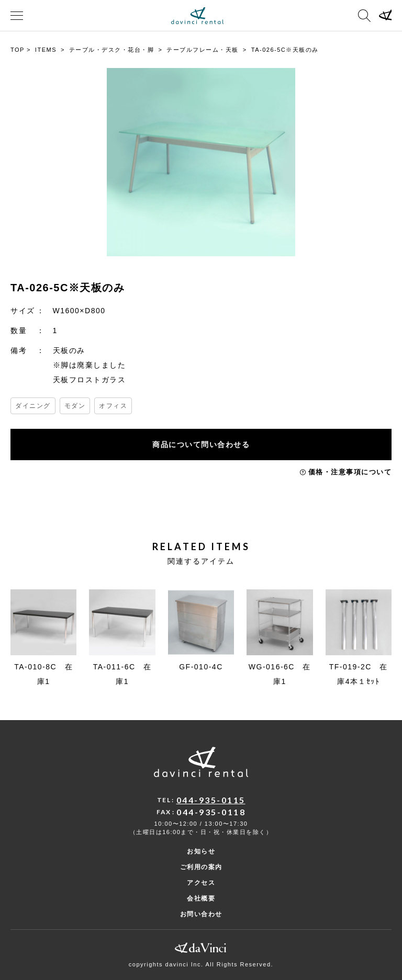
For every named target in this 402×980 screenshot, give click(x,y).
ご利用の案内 (201, 867)
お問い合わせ (201, 914)
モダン (75, 406)
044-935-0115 (211, 800)
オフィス (113, 406)
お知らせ (201, 851)
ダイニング (33, 406)
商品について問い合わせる (201, 445)
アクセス (201, 883)
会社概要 (201, 898)
